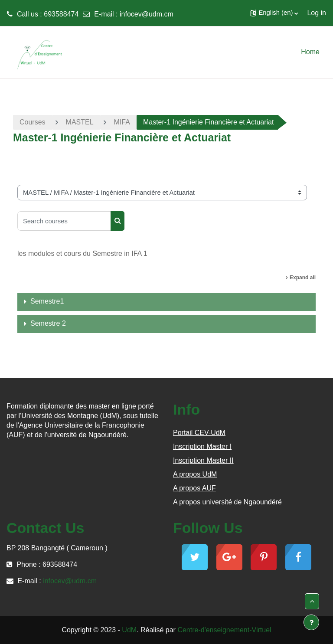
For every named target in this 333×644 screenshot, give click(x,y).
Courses (33, 122)
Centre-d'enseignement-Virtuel (224, 630)
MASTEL (80, 122)
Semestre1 (47, 301)
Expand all (303, 278)
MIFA (122, 122)
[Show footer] (311, 622)
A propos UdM (195, 474)
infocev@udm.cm (147, 14)
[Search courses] (64, 221)
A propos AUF (194, 488)
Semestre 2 (48, 323)
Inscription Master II (203, 460)
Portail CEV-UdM (199, 433)
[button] (274, 13)
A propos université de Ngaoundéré (227, 502)
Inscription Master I (202, 446)
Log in (317, 13)
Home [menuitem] (310, 52)
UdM (129, 630)
